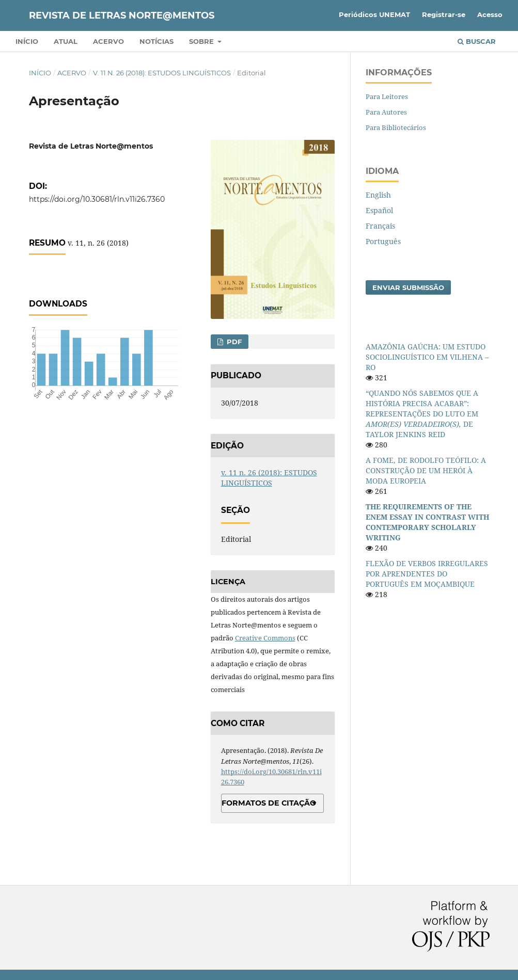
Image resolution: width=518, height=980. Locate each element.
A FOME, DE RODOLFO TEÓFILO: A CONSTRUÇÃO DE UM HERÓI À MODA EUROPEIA (426, 470)
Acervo (108, 41)
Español (379, 210)
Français (380, 226)
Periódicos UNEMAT (374, 14)
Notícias (156, 41)
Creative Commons (265, 638)
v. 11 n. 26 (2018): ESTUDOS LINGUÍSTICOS (162, 73)
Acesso (490, 14)
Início (27, 41)
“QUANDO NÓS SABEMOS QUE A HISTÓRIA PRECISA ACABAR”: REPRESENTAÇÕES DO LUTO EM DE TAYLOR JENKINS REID (422, 414)
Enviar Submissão (408, 287)
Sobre (202, 41)
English (378, 195)
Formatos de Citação (269, 803)
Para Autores (386, 112)
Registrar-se (444, 14)
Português (383, 241)
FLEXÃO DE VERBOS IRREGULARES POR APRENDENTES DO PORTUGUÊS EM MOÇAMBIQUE (427, 574)
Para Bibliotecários (396, 127)
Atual (66, 41)
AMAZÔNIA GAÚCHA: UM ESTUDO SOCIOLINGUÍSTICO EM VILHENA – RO (427, 357)
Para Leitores (387, 97)
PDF (233, 342)
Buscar (477, 41)
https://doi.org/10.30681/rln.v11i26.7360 (97, 199)
